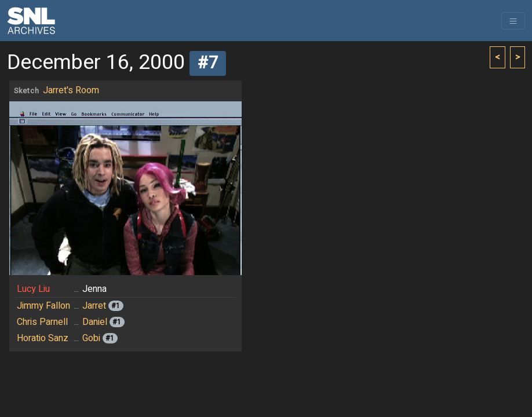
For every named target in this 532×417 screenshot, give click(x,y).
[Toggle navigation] (513, 21)
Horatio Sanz (43, 338)
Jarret (94, 306)
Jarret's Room (71, 90)
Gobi (91, 338)
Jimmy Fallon (43, 306)
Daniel (95, 322)
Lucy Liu (33, 289)
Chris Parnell (42, 322)
